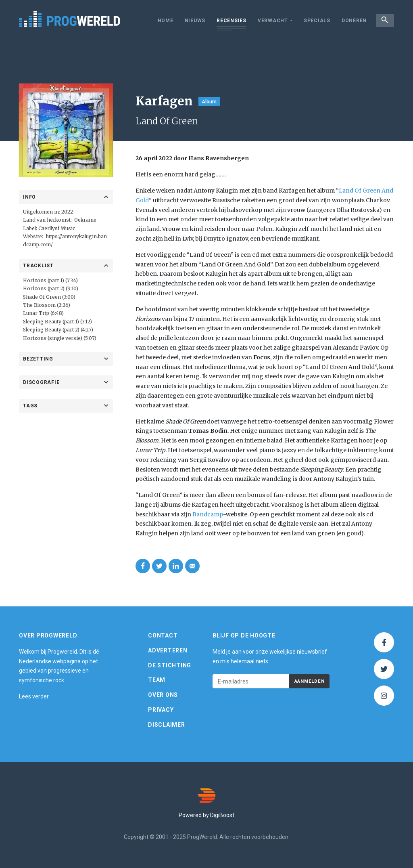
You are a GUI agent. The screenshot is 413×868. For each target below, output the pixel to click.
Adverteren (168, 650)
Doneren (353, 21)
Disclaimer (167, 725)
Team (157, 680)
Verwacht (272, 21)
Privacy (161, 710)
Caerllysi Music (57, 228)
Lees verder (34, 696)
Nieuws (194, 21)
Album (209, 102)
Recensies (231, 21)
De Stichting (170, 665)
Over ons (163, 695)
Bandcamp (208, 514)
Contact (163, 635)
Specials (316, 21)
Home (165, 21)
